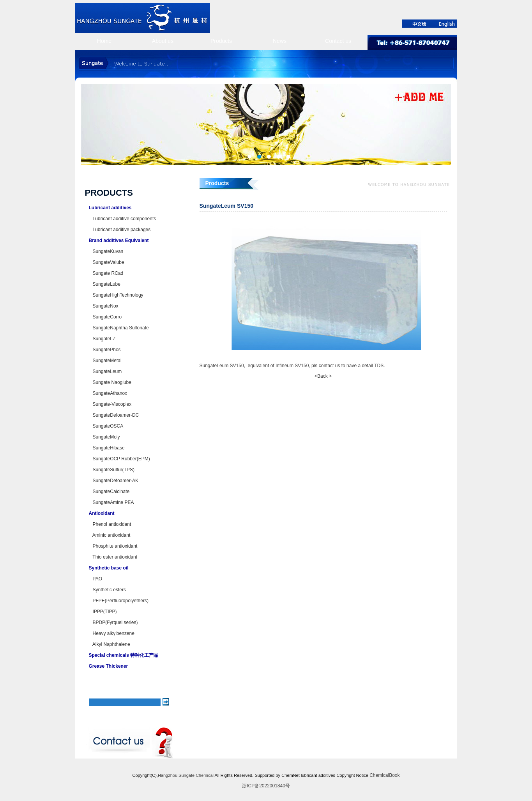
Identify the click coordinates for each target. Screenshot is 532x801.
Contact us (338, 41)
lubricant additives (318, 775)
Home (104, 41)
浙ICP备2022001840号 (266, 786)
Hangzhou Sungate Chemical (186, 775)
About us (163, 41)
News (280, 41)
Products (221, 41)
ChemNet (290, 775)
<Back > (323, 376)
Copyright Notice (352, 775)
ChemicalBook (384, 775)
